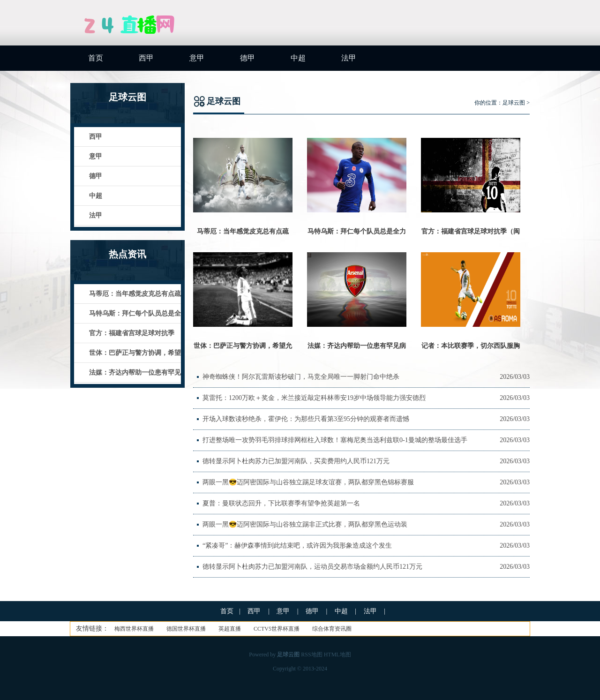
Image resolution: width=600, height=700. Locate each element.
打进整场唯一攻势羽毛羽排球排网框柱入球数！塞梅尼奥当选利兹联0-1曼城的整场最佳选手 (335, 440)
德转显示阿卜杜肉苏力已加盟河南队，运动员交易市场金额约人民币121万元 (312, 567)
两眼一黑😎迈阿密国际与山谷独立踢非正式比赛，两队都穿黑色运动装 (305, 524)
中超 (298, 58)
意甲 (197, 58)
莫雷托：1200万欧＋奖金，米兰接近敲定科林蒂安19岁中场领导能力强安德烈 (314, 398)
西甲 (146, 58)
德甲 (247, 58)
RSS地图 (311, 655)
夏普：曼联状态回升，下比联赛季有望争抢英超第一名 (281, 503)
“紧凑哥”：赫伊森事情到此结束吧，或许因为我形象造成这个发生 (297, 546)
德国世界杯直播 (186, 629)
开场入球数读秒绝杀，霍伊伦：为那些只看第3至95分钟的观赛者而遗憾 (306, 419)
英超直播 (230, 629)
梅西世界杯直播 (134, 629)
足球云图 (514, 103)
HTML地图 (337, 655)
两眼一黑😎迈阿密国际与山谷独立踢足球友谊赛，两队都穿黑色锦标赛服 (308, 482)
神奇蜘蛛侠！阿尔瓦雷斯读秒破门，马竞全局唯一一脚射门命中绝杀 (301, 377)
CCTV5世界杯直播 (277, 629)
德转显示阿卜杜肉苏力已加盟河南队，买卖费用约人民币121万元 (296, 461)
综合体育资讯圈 (332, 629)
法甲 (349, 58)
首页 (96, 58)
